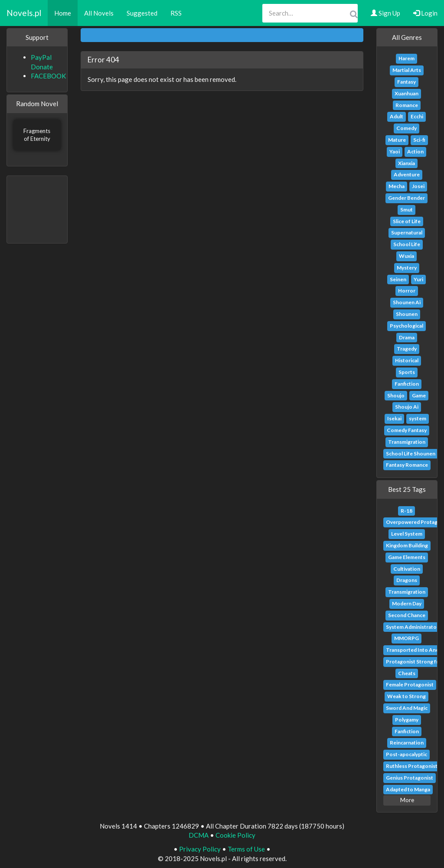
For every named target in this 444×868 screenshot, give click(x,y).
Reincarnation (407, 743)
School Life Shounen (411, 454)
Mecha (397, 186)
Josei (418, 186)
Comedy (406, 128)
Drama (407, 337)
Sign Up (385, 13)
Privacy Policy (200, 849)
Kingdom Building (407, 545)
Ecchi (417, 116)
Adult (397, 116)
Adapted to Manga (408, 789)
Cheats (407, 673)
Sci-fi (419, 140)
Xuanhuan (406, 93)
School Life (407, 244)
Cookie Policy (235, 835)
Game (419, 395)
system (418, 418)
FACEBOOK (48, 76)
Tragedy (407, 349)
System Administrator (412, 627)
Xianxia (406, 163)
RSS (176, 13)
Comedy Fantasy (407, 430)
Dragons (407, 580)
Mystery (407, 268)
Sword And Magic (407, 708)
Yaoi (395, 151)
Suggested (142, 13)
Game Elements (407, 557)
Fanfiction (407, 384)
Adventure (407, 174)
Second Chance (407, 615)
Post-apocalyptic (406, 754)
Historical (407, 360)
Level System (407, 534)
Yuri (418, 279)
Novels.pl (24, 13)
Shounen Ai (407, 302)
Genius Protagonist (410, 778)
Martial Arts (407, 70)
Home (63, 13)
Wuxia (406, 256)
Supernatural (407, 232)
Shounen (407, 314)
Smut (406, 210)
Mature (397, 140)
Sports (407, 372)
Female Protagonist (410, 684)
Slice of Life (407, 221)
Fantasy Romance (407, 465)
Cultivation (407, 569)
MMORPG (406, 638)
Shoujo (396, 395)
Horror (407, 291)
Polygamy (407, 720)
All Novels (99, 13)
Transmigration (407, 442)
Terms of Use (246, 849)
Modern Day (407, 603)
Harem (406, 58)
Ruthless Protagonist (412, 766)
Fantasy (406, 82)
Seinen (398, 279)
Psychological (406, 326)
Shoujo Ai (407, 407)
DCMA (199, 835)
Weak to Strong (406, 696)
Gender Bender (406, 198)
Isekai (394, 418)
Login (425, 13)
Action (415, 151)
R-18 (406, 511)
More (407, 800)
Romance (407, 105)
